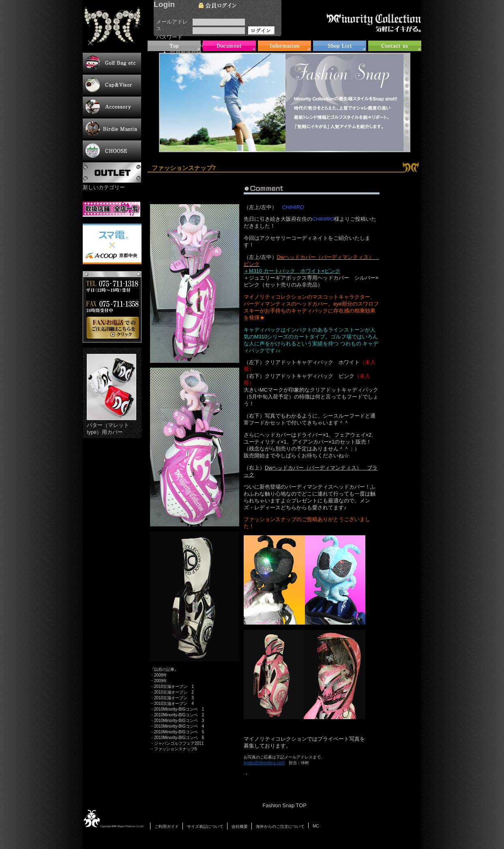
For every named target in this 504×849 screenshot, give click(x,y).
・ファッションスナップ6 (174, 749)
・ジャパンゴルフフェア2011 (177, 743)
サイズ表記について (205, 826)
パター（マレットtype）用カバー (112, 394)
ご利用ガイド (167, 826)
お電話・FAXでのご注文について (112, 307)
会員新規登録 (186, 52)
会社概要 (240, 826)
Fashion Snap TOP (284, 805)
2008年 (161, 675)
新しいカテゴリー (104, 187)
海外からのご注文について (280, 826)
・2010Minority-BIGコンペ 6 (177, 738)
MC (316, 826)
